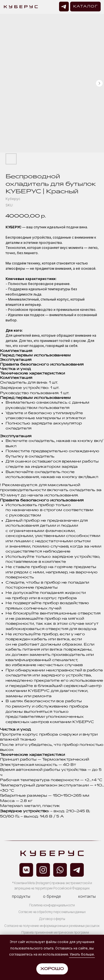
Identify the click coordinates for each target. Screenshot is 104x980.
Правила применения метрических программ (55, 932)
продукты (21, 896)
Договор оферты (52, 919)
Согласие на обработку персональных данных (52, 912)
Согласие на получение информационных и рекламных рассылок (52, 926)
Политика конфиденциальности (52, 905)
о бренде (52, 896)
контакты (87, 896)
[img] (64, 7)
